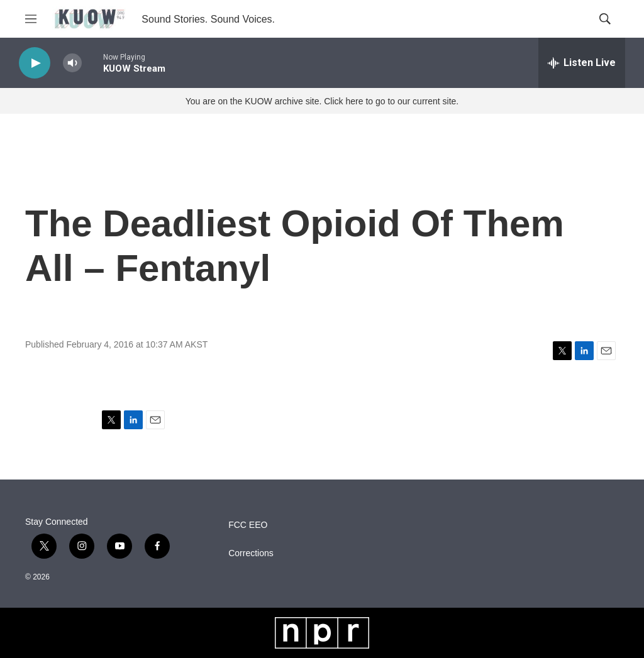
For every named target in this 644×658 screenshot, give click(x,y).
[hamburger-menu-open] (31, 19)
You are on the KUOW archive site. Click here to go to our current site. (322, 101)
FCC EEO (248, 525)
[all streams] (582, 63)
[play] (35, 63)
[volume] (72, 63)
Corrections (251, 553)
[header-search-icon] (605, 19)
